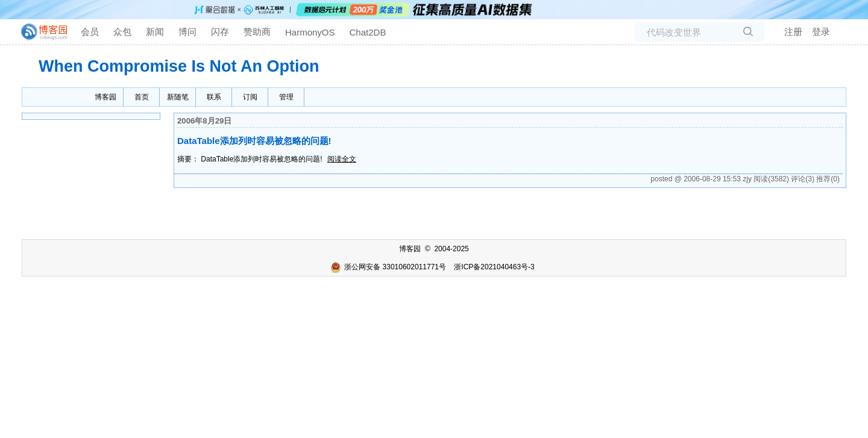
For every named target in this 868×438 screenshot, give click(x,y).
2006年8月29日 (204, 121)
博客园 (105, 97)
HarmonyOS (310, 32)
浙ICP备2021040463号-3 (494, 267)
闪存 (220, 32)
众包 (122, 32)
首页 (142, 97)
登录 (821, 32)
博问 (187, 32)
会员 (90, 32)
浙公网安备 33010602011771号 (388, 267)
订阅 (250, 97)
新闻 (155, 32)
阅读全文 (342, 159)
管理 (286, 97)
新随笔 (178, 97)
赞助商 (257, 32)
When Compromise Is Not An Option (179, 66)
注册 (793, 32)
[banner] (39, 32)
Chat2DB (368, 32)
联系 (214, 97)
